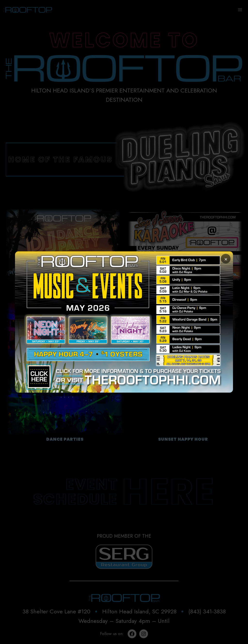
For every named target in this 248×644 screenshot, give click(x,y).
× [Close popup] (226, 259)
